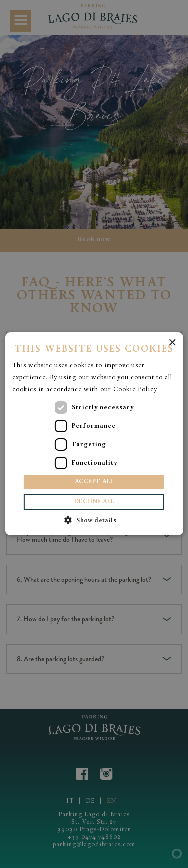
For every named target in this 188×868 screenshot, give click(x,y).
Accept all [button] (94, 482)
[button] (94, 520)
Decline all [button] (94, 502)
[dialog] (94, 434)
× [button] (172, 343)
